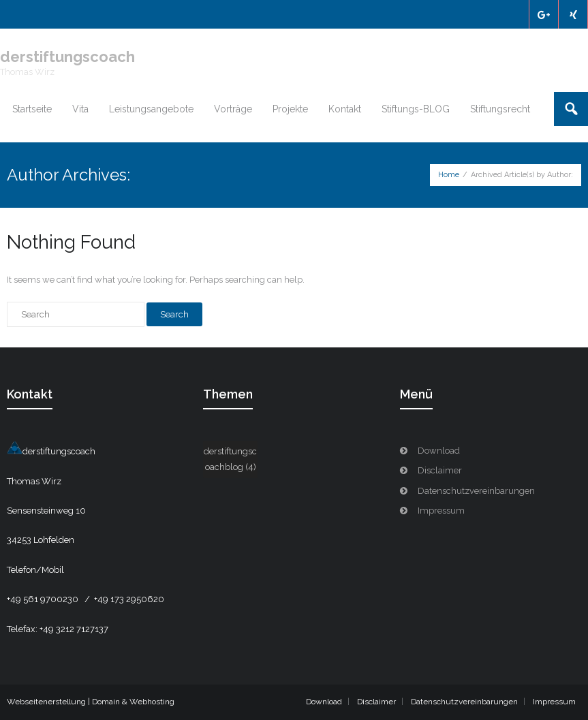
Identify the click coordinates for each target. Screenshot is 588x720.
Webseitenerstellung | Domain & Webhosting (91, 702)
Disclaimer (440, 470)
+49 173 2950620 (129, 599)
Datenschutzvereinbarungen (476, 491)
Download (439, 451)
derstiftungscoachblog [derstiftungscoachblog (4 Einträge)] (230, 459)
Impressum (441, 511)
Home (449, 175)
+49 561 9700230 (44, 599)
